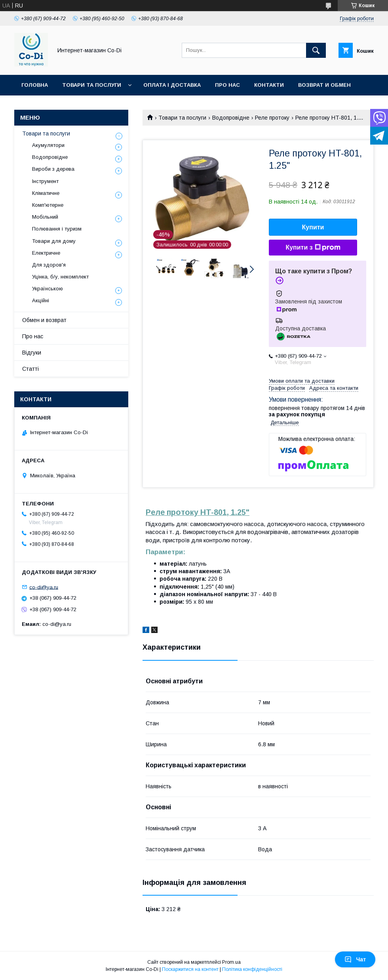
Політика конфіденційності (252, 969)
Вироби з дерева (53, 169)
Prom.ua (231, 962)
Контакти (269, 85)
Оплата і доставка (172, 85)
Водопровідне (231, 118)
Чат (355, 959)
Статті (30, 369)
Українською (48, 289)
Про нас (227, 85)
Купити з (313, 248)
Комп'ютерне (48, 205)
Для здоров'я (49, 265)
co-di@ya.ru (44, 587)
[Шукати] (316, 50)
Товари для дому (54, 241)
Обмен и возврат (44, 320)
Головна (35, 85)
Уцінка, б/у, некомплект (60, 277)
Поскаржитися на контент (190, 969)
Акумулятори (48, 145)
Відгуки (32, 353)
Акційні (41, 300)
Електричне (46, 253)
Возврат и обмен (324, 85)
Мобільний (45, 217)
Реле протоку (272, 118)
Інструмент (45, 181)
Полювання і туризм (57, 229)
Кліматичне (46, 193)
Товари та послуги (92, 85)
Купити (313, 227)
